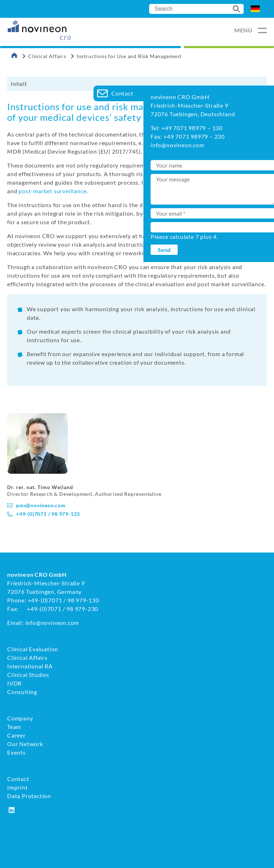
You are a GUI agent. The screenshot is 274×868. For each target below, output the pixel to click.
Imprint (17, 787)
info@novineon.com (52, 623)
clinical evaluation (238, 182)
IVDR (14, 683)
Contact (18, 779)
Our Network (25, 744)
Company (20, 718)
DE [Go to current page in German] (255, 9)
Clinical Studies (28, 675)
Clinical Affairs (47, 56)
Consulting (22, 692)
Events (16, 752)
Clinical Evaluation (33, 649)
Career (16, 735)
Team (14, 727)
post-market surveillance (52, 191)
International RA (30, 666)
